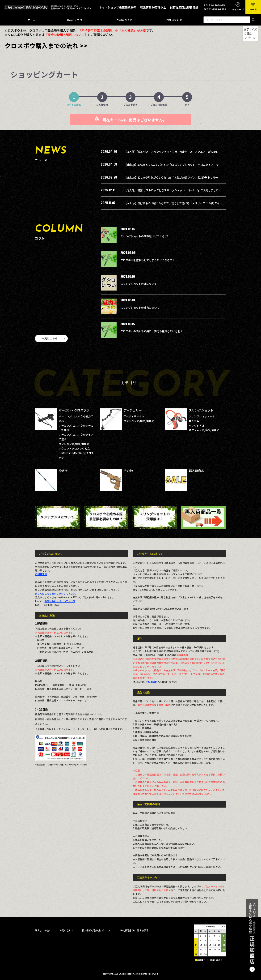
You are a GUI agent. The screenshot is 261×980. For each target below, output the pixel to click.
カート (253, 9)
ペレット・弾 (197, 426)
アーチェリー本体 (134, 416)
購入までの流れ (43, 930)
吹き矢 (63, 471)
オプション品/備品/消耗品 (74, 444)
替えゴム (194, 421)
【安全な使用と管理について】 (66, 35)
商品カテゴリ (75, 20)
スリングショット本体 (202, 416)
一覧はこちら (50, 338)
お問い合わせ (174, 20)
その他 (128, 471)
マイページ (238, 9)
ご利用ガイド (124, 20)
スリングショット (201, 410)
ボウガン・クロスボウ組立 (74, 448)
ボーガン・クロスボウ (74, 410)
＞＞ (223, 927)
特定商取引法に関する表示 (135, 930)
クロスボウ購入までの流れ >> (46, 45)
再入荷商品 (196, 471)
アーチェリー (133, 410)
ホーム (32, 20)
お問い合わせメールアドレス (60, 601)
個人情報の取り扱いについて (97, 930)
